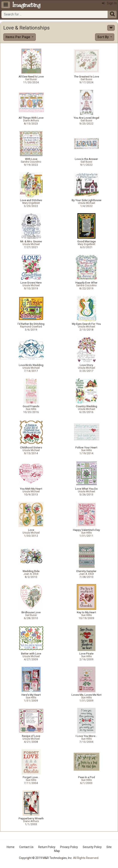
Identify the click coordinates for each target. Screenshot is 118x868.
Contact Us (26, 847)
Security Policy (92, 847)
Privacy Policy (69, 847)
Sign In (109, 3)
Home (11, 847)
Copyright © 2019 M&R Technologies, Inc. (46, 858)
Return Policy (47, 847)
